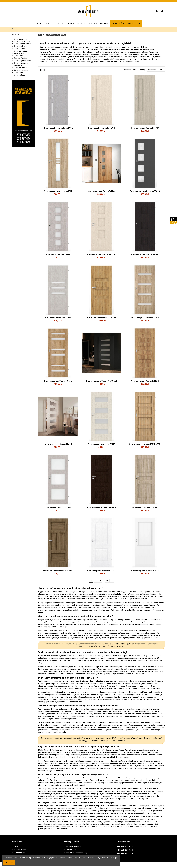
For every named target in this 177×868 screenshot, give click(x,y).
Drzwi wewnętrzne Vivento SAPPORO (145, 191)
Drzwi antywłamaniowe (23, 61)
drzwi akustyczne (75, 799)
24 (162, 70)
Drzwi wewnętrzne (21, 51)
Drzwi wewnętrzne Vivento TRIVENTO (145, 507)
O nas (16, 846)
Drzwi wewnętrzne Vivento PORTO (58, 381)
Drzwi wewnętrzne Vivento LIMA (58, 318)
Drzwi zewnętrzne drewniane (21, 64)
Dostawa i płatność (73, 846)
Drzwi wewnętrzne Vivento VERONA (145, 318)
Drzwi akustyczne (21, 46)
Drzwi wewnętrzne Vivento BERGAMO (58, 571)
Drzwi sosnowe (20, 73)
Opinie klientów (20, 853)
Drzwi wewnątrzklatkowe (24, 44)
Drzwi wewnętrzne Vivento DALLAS (101, 191)
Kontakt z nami (72, 850)
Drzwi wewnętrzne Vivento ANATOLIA (102, 571)
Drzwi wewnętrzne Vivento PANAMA (58, 128)
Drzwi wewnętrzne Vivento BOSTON (145, 128)
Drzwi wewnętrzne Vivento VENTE (101, 444)
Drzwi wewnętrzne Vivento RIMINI (58, 444)
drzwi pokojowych (133, 827)
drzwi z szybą (148, 827)
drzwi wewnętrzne (122, 699)
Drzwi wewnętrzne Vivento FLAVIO (101, 128)
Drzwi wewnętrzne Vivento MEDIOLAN (102, 381)
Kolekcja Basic (19, 53)
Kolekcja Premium (21, 70)
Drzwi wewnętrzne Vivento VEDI (58, 254)
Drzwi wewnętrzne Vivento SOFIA (58, 507)
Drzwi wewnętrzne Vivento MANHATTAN (145, 444)
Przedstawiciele (20, 850)
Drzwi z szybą (19, 56)
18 (107, 581)
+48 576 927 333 (125, 847)
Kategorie (16, 34)
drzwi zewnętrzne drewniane (150, 727)
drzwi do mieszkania (103, 699)
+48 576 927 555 (125, 853)
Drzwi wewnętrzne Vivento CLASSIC (145, 571)
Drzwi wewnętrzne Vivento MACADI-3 (101, 254)
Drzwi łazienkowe (21, 68)
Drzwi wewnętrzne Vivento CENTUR (101, 318)
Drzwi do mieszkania (22, 41)
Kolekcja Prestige (20, 58)
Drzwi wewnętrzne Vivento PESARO (101, 507)
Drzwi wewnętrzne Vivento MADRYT (145, 254)
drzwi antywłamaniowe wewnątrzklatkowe (142, 635)
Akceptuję (10, 862)
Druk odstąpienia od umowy (77, 853)
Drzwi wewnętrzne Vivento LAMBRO (145, 381)
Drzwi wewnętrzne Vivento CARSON (58, 191)
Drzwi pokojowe (20, 49)
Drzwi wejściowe (20, 39)
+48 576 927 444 (125, 850)
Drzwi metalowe (20, 75)
